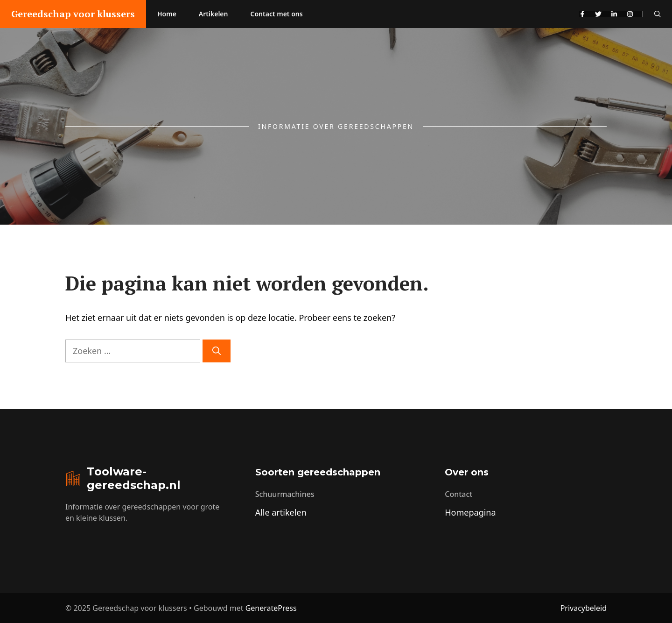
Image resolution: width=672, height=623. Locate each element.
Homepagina (470, 512)
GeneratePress (271, 608)
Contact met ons (277, 14)
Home (167, 14)
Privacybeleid (584, 608)
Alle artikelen (281, 512)
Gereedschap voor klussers (73, 14)
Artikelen (213, 14)
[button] (658, 14)
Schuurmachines (285, 494)
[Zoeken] (217, 351)
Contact (458, 494)
